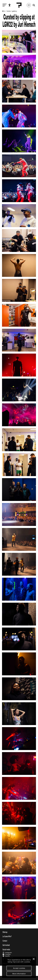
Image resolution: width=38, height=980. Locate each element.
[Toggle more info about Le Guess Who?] (19, 936)
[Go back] (4, 11)
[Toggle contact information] (19, 941)
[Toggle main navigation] (4, 5)
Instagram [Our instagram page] (7, 953)
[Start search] (33, 5)
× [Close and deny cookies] (34, 959)
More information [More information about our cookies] (19, 974)
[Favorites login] (29, 5)
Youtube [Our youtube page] (7, 954)
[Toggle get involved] (19, 945)
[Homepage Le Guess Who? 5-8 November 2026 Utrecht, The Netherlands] (19, 5)
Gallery (14, 11)
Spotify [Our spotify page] (6, 956)
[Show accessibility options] (10, 5)
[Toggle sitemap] (19, 932)
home (9, 11)
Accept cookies (19, 968)
